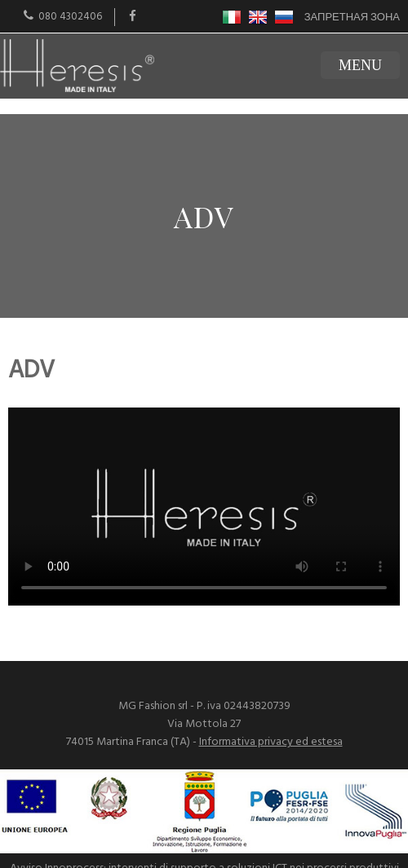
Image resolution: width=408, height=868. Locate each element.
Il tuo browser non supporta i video (204, 507)
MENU (360, 65)
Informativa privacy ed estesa (271, 742)
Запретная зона (352, 18)
